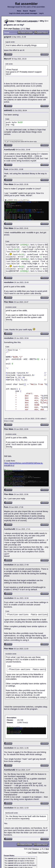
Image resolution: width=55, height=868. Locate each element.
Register (33, 11)
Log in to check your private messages (23, 13)
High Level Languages (27, 21)
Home (19, 11)
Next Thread (43, 852)
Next (28, 28)
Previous (16, 28)
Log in (41, 13)
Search (25, 11)
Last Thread (32, 852)
